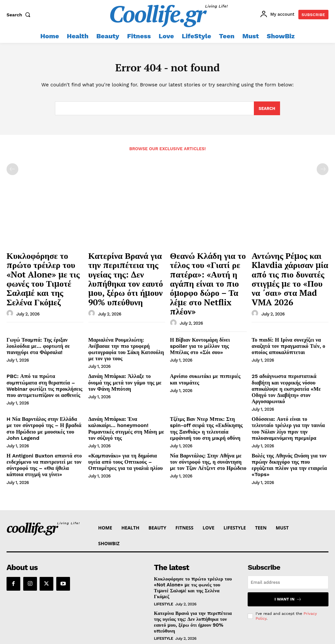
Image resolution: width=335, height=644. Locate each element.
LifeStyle (164, 543)
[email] (288, 529)
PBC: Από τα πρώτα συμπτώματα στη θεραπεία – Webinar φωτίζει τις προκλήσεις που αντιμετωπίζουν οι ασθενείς (44, 346)
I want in (288, 545)
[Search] (267, 110)
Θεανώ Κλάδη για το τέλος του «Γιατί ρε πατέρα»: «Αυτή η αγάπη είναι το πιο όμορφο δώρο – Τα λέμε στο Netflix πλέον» (208, 269)
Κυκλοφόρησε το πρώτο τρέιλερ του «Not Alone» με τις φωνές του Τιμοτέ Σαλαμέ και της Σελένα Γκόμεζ (41, 269)
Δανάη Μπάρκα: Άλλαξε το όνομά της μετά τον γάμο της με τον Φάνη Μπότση (126, 343)
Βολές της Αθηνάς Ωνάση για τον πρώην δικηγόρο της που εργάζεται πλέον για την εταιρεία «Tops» (287, 410)
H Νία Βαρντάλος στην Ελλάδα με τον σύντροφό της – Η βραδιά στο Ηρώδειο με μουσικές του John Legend (44, 379)
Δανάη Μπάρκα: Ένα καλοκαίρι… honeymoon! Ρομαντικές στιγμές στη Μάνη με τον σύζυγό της (126, 377)
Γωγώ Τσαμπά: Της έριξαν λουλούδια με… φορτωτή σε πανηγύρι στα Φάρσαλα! (44, 315)
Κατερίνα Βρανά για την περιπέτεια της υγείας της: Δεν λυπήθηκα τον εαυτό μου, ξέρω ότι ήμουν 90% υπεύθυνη (124, 269)
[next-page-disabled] (323, 171)
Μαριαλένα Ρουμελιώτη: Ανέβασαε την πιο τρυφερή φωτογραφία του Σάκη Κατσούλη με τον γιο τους (123, 315)
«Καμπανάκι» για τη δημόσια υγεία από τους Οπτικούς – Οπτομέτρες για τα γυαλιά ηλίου (124, 410)
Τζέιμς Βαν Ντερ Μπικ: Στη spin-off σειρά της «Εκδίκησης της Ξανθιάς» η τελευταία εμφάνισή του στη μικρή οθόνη (208, 379)
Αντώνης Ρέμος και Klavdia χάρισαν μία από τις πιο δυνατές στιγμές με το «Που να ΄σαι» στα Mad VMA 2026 (289, 269)
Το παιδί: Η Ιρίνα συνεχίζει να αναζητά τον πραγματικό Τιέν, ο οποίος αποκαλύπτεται (284, 315)
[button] (20, 15)
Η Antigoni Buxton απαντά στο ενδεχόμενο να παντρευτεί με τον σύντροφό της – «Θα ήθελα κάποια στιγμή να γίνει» (42, 413)
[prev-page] (12, 171)
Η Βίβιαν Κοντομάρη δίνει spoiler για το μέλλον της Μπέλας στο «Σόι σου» (209, 313)
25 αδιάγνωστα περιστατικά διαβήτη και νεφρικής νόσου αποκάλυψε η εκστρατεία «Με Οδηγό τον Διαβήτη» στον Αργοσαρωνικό (289, 346)
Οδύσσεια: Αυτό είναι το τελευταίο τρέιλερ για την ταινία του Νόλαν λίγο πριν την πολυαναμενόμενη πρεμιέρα (289, 377)
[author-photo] (11, 294)
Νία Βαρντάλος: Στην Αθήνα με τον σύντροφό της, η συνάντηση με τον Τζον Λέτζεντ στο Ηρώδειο (205, 410)
